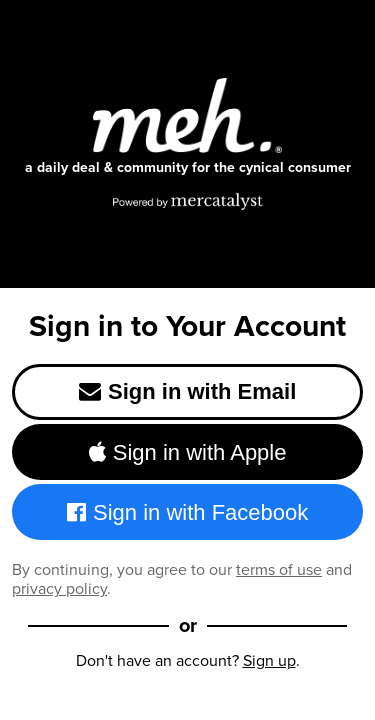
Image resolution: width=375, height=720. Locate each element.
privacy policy (59, 588)
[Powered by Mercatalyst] (188, 201)
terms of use (279, 569)
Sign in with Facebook (188, 512)
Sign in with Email (188, 391)
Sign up (269, 660)
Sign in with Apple (188, 452)
